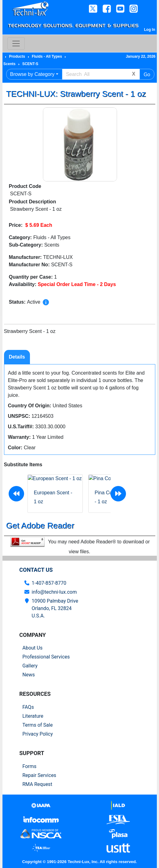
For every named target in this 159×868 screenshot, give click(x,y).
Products (17, 56)
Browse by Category (32, 74)
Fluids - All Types (47, 56)
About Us (33, 648)
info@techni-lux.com (54, 592)
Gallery (30, 666)
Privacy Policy (38, 734)
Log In (150, 30)
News (29, 675)
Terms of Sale (38, 725)
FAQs (28, 707)
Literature (33, 716)
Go (147, 75)
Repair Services (40, 775)
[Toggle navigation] (16, 44)
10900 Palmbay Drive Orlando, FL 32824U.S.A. (55, 608)
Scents (9, 64)
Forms (30, 766)
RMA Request (38, 784)
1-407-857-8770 (49, 583)
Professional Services (46, 657)
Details (17, 357)
